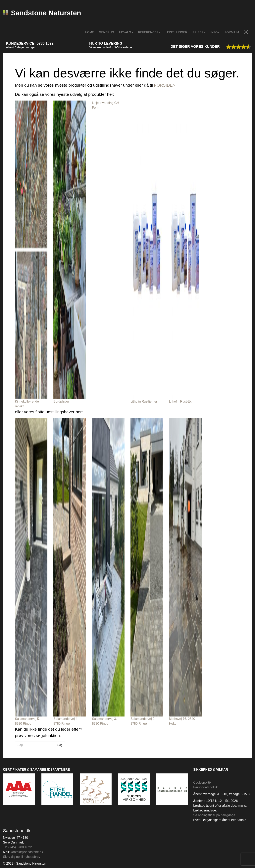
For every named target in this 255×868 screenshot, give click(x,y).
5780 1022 (45, 43)
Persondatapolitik (205, 787)
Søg (60, 745)
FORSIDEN (165, 85)
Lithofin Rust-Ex (180, 401)
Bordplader (61, 401)
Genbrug (107, 32)
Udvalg (126, 32)
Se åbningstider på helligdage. (215, 815)
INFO (215, 32)
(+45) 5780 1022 (20, 847)
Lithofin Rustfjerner (144, 401)
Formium (232, 32)
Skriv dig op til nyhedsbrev (22, 857)
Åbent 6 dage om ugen (21, 47)
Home (90, 32)
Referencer (149, 32)
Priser (199, 32)
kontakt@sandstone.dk (27, 852)
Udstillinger (176, 32)
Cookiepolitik (202, 782)
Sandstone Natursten (42, 13)
